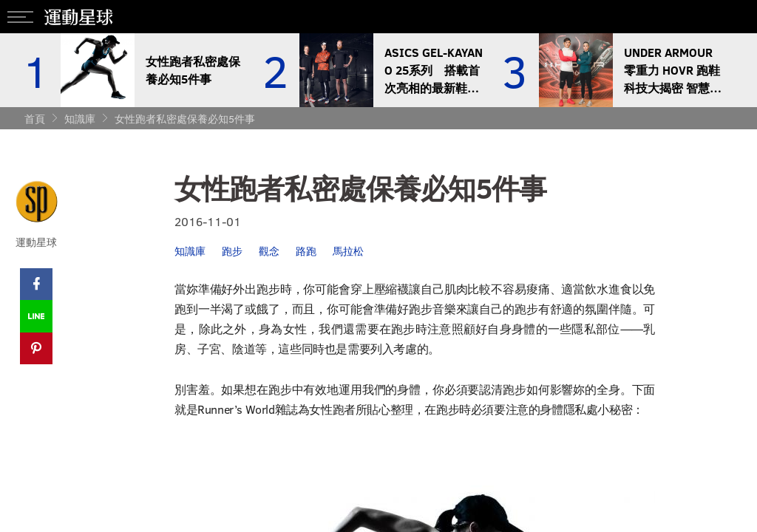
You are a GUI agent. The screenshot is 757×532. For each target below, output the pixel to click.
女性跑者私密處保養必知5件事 (185, 119)
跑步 (232, 251)
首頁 (35, 119)
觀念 (269, 251)
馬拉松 (348, 251)
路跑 (306, 251)
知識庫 (80, 119)
